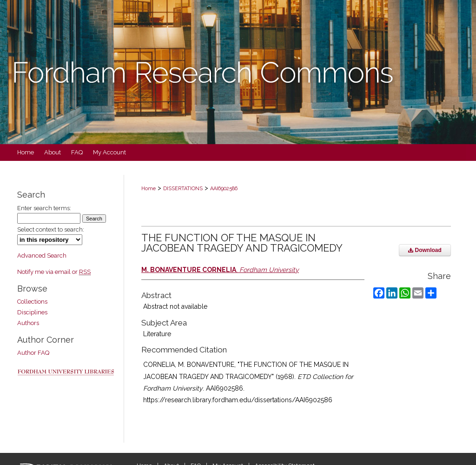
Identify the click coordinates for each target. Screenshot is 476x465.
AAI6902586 (224, 189)
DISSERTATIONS (183, 189)
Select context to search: (51, 229)
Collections (32, 302)
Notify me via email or (54, 272)
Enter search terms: (44, 208)
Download (425, 250)
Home (149, 189)
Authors (28, 323)
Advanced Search (42, 256)
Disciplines (32, 312)
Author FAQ (33, 353)
